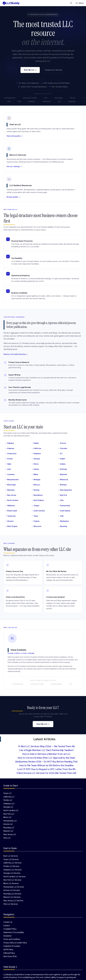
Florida (9, 459)
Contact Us (8, 922)
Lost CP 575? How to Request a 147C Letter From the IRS (46, 769)
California (36, 448)
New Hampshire (65, 490)
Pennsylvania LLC (10, 821)
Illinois (35, 464)
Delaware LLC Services (12, 870)
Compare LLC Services (53, 70)
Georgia (36, 459)
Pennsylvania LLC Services (14, 887)
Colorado (63, 448)
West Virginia (11, 526)
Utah (61, 516)
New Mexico (37, 495)
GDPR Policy (8, 950)
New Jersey (11, 495)
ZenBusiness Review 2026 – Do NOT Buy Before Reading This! (46, 762)
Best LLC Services (11, 856)
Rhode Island (11, 511)
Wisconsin (36, 526)
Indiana (62, 464)
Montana (62, 485)
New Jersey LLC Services (13, 901)
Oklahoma (10, 506)
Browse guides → (13, 197)
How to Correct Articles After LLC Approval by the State (46, 758)
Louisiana (10, 474)
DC (60, 454)
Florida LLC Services (11, 866)
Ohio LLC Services (11, 904)
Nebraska (10, 490)
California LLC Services (12, 863)
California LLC (9, 797)
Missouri (36, 485)
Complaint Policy (10, 929)
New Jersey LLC (10, 834)
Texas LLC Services (11, 859)
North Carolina (12, 500)
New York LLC (9, 814)
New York (62, 495)
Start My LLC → (30, 70)
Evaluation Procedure (12, 946)
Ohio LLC (7, 838)
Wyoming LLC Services (12, 894)
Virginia (35, 521)
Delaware (36, 454)
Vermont (9, 521)
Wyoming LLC (9, 828)
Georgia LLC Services (12, 873)
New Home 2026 (10, 956)
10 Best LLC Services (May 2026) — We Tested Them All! (46, 746)
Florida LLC (8, 800)
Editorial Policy (9, 953)
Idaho (8, 464)
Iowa (8, 469)
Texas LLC (7, 793)
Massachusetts (12, 480)
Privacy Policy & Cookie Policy (15, 943)
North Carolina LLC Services (14, 877)
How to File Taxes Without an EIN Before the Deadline (46, 765)
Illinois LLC (7, 817)
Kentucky (62, 469)
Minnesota (63, 480)
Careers (7, 926)
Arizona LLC (8, 824)
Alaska (35, 443)
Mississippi (10, 485)
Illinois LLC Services (11, 883)
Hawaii (61, 459)
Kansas (35, 469)
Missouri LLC (8, 831)
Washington (63, 521)
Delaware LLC (9, 804)
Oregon (35, 506)
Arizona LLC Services (12, 890)
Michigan (36, 480)
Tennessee (10, 516)
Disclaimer (8, 936)
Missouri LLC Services (12, 897)
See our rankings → (14, 166)
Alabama (9, 443)
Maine (35, 474)
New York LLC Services (12, 880)
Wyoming (62, 526)
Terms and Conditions (12, 939)
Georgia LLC (8, 807)
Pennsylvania (64, 506)
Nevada (35, 490)
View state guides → (15, 136)
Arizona (62, 443)
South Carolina (38, 511)
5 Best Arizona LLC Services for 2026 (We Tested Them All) (46, 773)
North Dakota (38, 500)
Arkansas (10, 448)
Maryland (62, 474)
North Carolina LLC (11, 811)
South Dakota (64, 511)
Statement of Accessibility (14, 932)
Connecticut (11, 454)
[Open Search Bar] (71, 3)
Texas (35, 516)
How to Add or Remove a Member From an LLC (46, 754)
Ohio (61, 500)
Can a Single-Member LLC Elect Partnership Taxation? (46, 750)
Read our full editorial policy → (16, 354)
